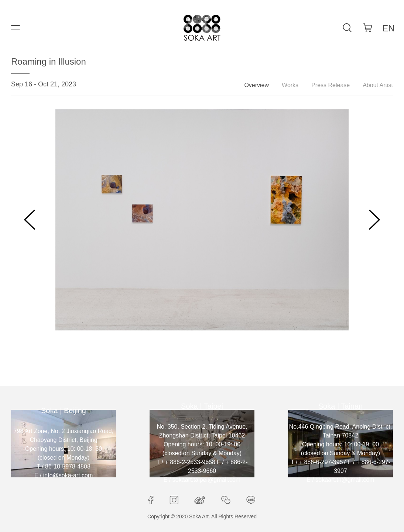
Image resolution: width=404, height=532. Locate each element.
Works (290, 85)
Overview (256, 85)
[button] (30, 220)
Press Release (331, 85)
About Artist (378, 85)
